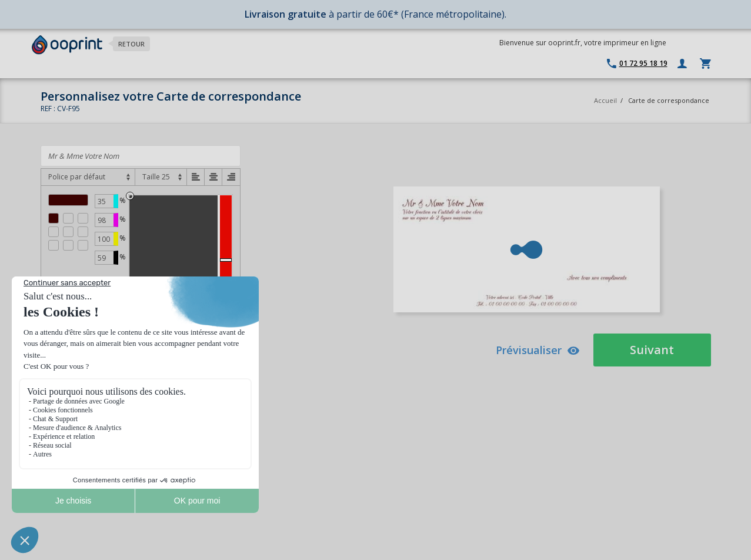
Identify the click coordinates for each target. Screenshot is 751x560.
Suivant (652, 350)
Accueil (605, 100)
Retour (131, 44)
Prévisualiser (538, 350)
